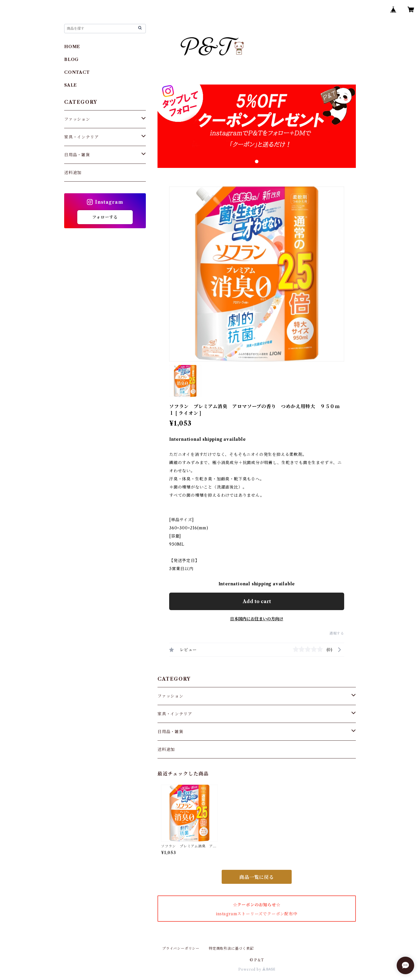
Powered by (257, 969)
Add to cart (257, 601)
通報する (337, 633)
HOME (72, 47)
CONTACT (77, 72)
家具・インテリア (175, 714)
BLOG (71, 59)
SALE (71, 85)
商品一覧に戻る (257, 877)
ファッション (170, 696)
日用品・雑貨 (170, 732)
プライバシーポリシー (181, 948)
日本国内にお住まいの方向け (257, 619)
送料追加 (166, 749)
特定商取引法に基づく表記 (231, 948)
